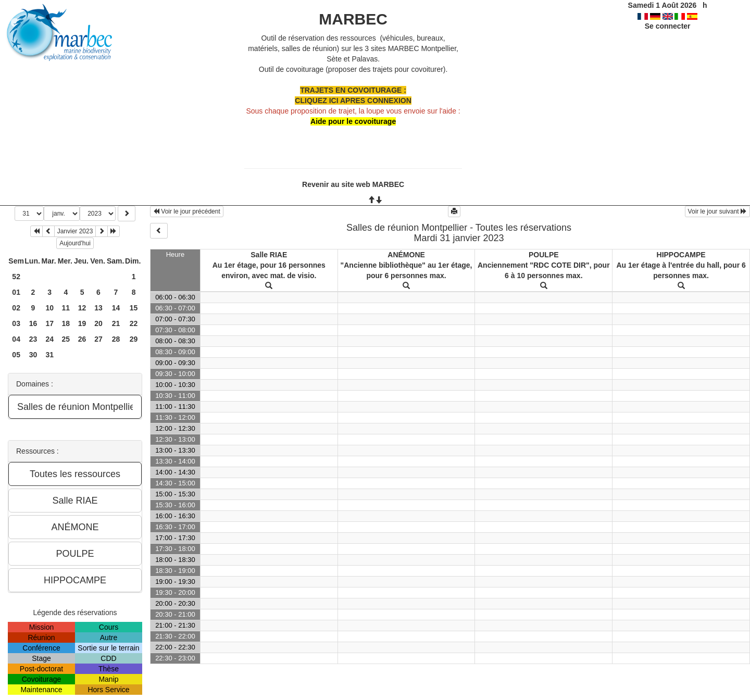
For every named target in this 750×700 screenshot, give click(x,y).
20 (98, 323)
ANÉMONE (406, 255)
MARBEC (353, 19)
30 (33, 355)
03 (16, 323)
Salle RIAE (269, 255)
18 (66, 323)
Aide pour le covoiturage (353, 121)
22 (134, 323)
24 (49, 339)
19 (82, 323)
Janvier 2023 (75, 231)
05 (16, 355)
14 (116, 308)
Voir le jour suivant (717, 211)
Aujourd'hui (75, 243)
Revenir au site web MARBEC (353, 184)
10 (49, 308)
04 (16, 339)
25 (66, 339)
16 (33, 323)
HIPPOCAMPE (681, 255)
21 (116, 323)
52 (16, 277)
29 (134, 339)
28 (116, 339)
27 (98, 339)
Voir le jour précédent (187, 211)
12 (82, 308)
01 (16, 292)
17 (49, 323)
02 (16, 308)
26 (82, 339)
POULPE (544, 255)
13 (98, 308)
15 (134, 308)
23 (33, 339)
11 (66, 308)
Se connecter (668, 26)
